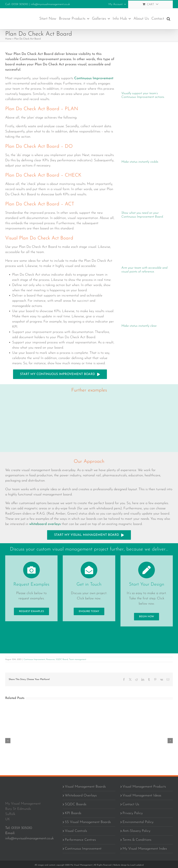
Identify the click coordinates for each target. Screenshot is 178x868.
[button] (168, 19)
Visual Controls (76, 831)
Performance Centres (80, 840)
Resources (50, 659)
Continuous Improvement (34, 659)
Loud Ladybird (137, 865)
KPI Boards (73, 813)
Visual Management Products (144, 787)
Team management (78, 659)
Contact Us (131, 804)
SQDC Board (62, 659)
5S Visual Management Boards (88, 822)
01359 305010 (22, 828)
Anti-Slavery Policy (136, 831)
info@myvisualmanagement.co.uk (50, 4)
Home (8, 39)
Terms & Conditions (137, 840)
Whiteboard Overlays (81, 796)
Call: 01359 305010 (17, 4)
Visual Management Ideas (142, 796)
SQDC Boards (76, 804)
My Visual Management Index (145, 849)
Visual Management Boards (85, 787)
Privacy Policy (133, 813)
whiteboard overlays (45, 524)
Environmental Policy (138, 822)
